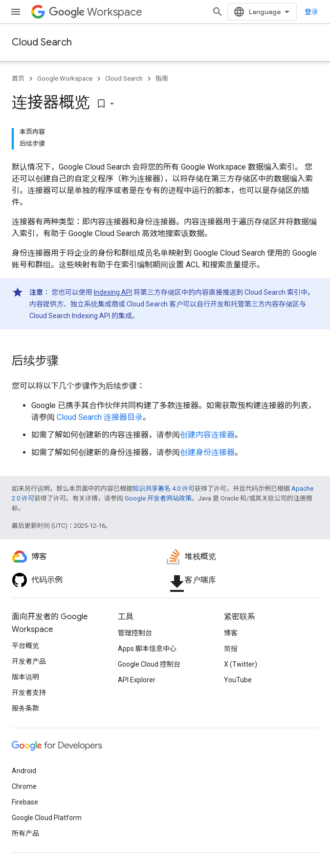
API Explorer (137, 680)
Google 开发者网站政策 (158, 498)
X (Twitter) (241, 664)
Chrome (24, 786)
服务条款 (25, 708)
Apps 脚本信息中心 (147, 649)
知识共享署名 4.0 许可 (164, 488)
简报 (231, 649)
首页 (18, 78)
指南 (162, 78)
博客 (231, 633)
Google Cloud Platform (47, 818)
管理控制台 (135, 633)
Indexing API (113, 292)
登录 (311, 12)
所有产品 (25, 833)
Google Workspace (65, 78)
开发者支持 (29, 693)
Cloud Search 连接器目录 (100, 417)
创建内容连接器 (207, 435)
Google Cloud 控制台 (149, 664)
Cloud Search (42, 42)
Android (24, 771)
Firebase (25, 802)
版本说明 (25, 677)
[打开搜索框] (218, 12)
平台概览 (25, 646)
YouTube (238, 680)
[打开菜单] (16, 12)
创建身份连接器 (207, 452)
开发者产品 (29, 661)
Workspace (96, 12)
